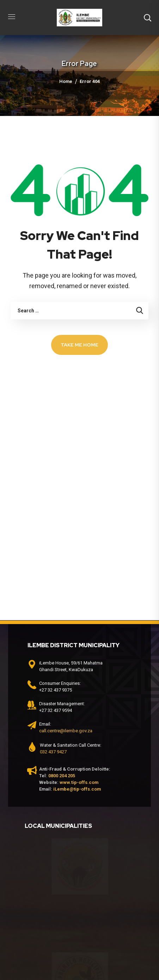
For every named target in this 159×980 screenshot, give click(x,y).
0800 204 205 (62, 776)
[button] (147, 18)
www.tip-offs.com (79, 782)
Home (66, 81)
